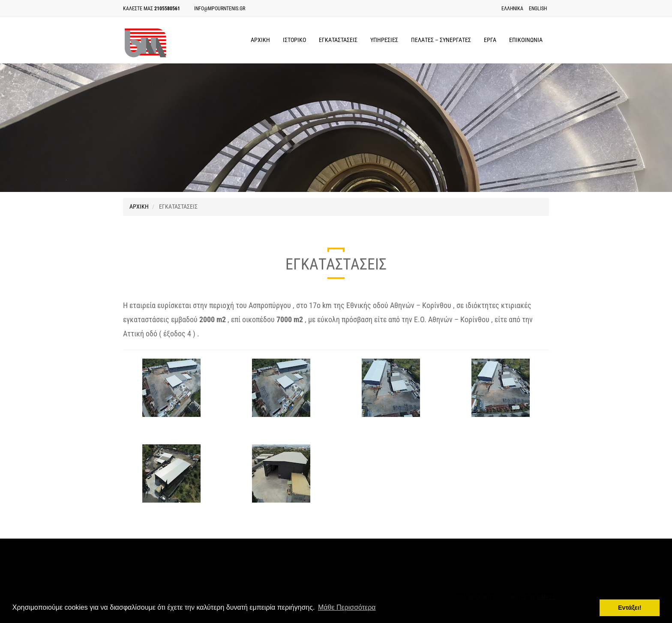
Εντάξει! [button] (630, 608)
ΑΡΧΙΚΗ (260, 40)
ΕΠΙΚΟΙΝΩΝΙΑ (526, 40)
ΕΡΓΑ (490, 40)
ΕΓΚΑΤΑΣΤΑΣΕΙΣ (338, 40)
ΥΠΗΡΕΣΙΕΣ (384, 40)
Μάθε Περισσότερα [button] (347, 607)
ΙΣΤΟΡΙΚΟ (294, 40)
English (538, 9)
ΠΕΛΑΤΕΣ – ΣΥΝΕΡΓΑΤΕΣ (441, 40)
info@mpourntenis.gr (220, 9)
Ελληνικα (512, 9)
